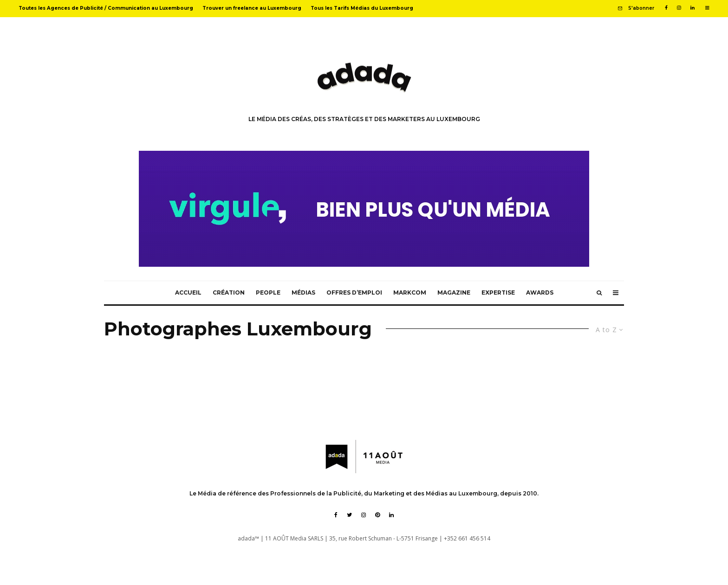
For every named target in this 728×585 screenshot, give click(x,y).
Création (229, 292)
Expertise (498, 292)
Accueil (188, 292)
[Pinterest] (377, 515)
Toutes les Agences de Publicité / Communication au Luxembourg (106, 8)
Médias (303, 292)
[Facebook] (666, 8)
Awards (540, 292)
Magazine (454, 292)
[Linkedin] (692, 8)
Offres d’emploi (354, 292)
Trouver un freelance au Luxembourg (252, 8)
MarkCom (410, 292)
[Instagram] (679, 8)
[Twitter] (349, 515)
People (268, 292)
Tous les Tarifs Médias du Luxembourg (362, 8)
